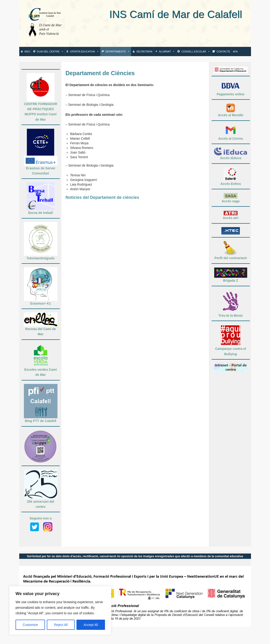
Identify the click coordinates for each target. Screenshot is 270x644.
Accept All (91, 625)
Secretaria (144, 52)
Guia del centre (50, 52)
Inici (27, 52)
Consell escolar (196, 52)
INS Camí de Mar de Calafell (156, 14)
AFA (235, 52)
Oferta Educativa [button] (84, 52)
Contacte (223, 52)
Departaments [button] (118, 52)
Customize (30, 625)
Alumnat (167, 52)
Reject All (61, 625)
